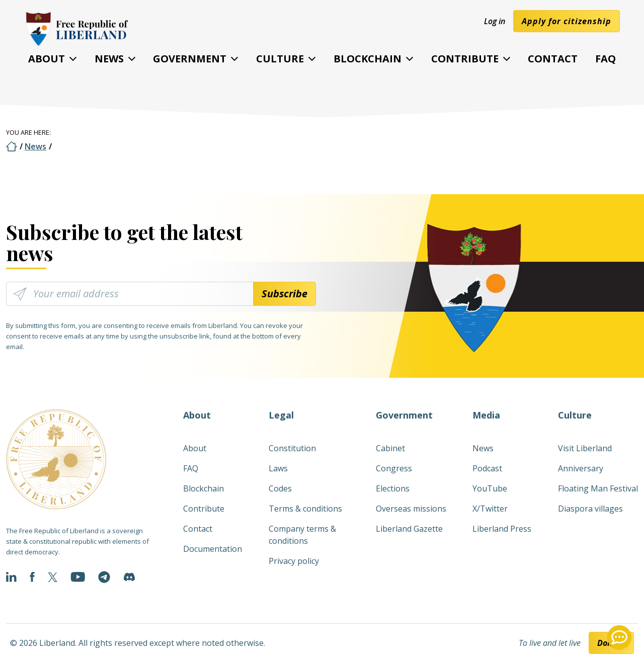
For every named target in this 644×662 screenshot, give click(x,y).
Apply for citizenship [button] (567, 21)
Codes (280, 488)
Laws (278, 468)
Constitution (292, 448)
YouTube (490, 488)
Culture (280, 59)
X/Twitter (490, 509)
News (109, 59)
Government (190, 59)
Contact (553, 59)
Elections (393, 488)
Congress (394, 468)
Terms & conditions (305, 509)
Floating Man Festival (598, 488)
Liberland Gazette (409, 529)
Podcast (487, 468)
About (47, 59)
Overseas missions (411, 509)
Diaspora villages (590, 509)
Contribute (465, 59)
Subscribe (285, 294)
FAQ (606, 59)
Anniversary (581, 468)
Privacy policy (294, 561)
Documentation (213, 549)
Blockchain (368, 59)
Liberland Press (502, 529)
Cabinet (390, 448)
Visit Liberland (585, 448)
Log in (495, 21)
